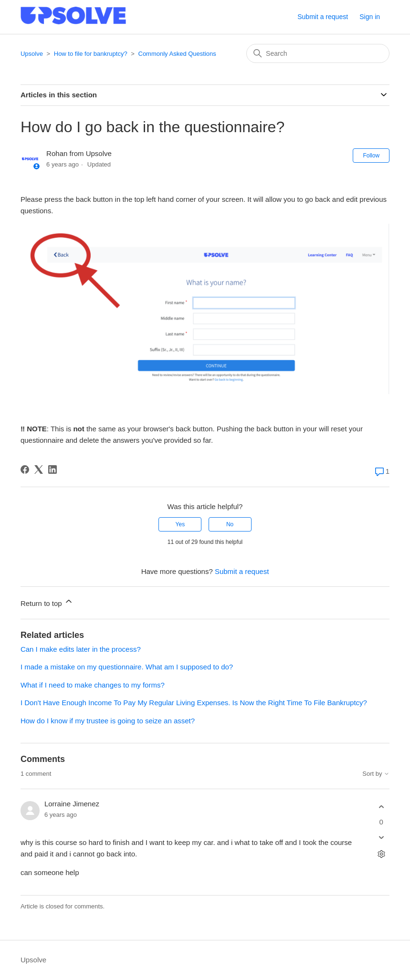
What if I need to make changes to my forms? (93, 685)
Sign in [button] (370, 17)
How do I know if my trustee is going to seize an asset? (108, 721)
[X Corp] (39, 469)
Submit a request (323, 17)
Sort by (376, 774)
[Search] (318, 53)
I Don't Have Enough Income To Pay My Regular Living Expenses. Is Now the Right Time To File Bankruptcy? (194, 703)
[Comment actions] (381, 854)
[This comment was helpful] (381, 807)
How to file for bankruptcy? (91, 54)
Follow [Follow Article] (371, 156)
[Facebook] (25, 469)
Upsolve (32, 54)
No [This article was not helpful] (230, 524)
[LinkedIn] (53, 469)
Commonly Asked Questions (177, 54)
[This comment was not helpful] (381, 837)
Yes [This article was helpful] (180, 524)
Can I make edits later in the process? (81, 649)
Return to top (47, 602)
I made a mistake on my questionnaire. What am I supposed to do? (127, 667)
